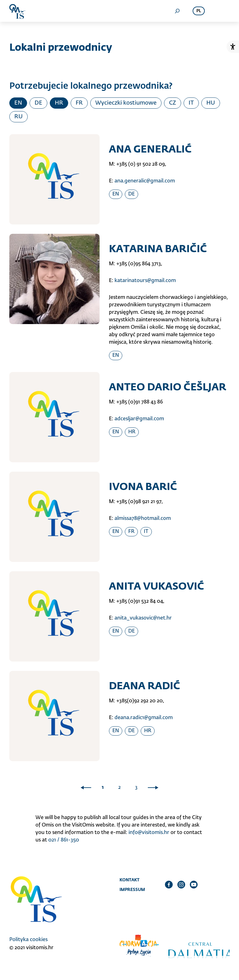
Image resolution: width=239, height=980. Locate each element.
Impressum (132, 889)
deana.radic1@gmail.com (144, 718)
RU (19, 117)
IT (191, 103)
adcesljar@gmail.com (139, 419)
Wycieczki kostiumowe (126, 103)
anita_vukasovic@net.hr (143, 618)
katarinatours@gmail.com (145, 281)
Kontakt (129, 880)
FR (79, 103)
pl (199, 11)
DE (38, 103)
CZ (173, 103)
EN (18, 103)
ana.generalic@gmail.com (145, 181)
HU (211, 103)
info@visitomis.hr (149, 833)
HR (59, 103)
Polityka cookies (28, 940)
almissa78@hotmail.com (143, 519)
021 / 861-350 (64, 840)
